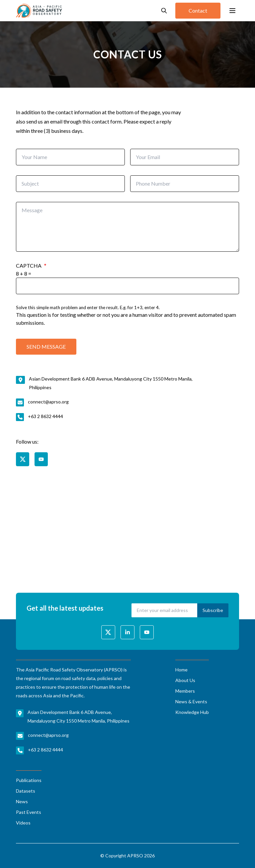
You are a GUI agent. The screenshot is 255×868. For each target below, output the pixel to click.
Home (181, 670)
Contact (198, 10)
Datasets (26, 791)
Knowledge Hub (192, 712)
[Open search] (164, 11)
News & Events (191, 701)
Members (185, 691)
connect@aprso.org (48, 402)
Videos (23, 823)
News (22, 801)
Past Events (29, 812)
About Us (185, 680)
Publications (29, 780)
